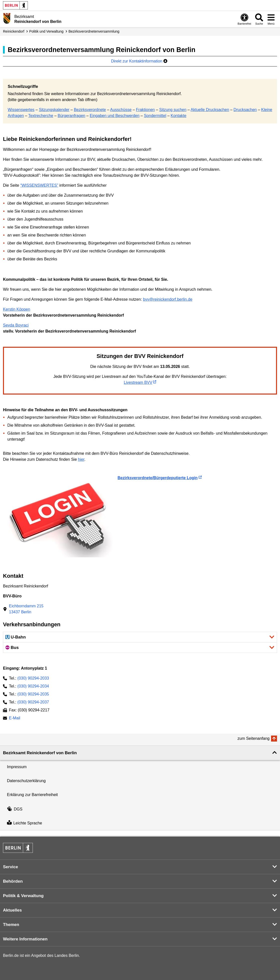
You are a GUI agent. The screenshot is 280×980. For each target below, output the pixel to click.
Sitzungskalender (54, 110)
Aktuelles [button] (12, 910)
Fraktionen (145, 110)
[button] (140, 637)
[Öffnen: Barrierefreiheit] (244, 19)
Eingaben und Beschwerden (115, 116)
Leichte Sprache (24, 823)
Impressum (17, 767)
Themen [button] (11, 925)
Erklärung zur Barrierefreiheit (32, 795)
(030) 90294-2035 (33, 694)
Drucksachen (245, 110)
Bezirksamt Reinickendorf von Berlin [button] (40, 753)
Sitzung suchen (173, 110)
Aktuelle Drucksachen (210, 110)
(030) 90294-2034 (33, 686)
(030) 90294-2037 (33, 702)
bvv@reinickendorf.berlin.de (168, 299)
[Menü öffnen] (271, 19)
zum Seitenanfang (254, 738)
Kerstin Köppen (17, 309)
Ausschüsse (121, 110)
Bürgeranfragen (71, 116)
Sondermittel (155, 116)
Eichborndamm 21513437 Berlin (26, 609)
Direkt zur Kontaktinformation (139, 61)
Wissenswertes (21, 110)
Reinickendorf (14, 31)
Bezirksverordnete (90, 110)
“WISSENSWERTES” (39, 185)
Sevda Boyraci (16, 325)
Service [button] (11, 867)
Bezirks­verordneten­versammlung (94, 31)
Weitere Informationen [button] (25, 939)
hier (81, 459)
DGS (15, 809)
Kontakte (178, 116)
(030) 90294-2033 (33, 678)
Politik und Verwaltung (47, 31)
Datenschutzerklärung (26, 781)
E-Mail (15, 719)
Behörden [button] (13, 881)
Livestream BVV (138, 382)
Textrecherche (41, 116)
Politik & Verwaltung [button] (23, 896)
